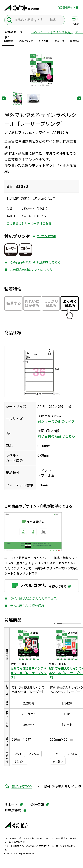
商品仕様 (59, 41)
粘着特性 (44, 41)
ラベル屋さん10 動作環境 (24, 606)
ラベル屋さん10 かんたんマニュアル (32, 598)
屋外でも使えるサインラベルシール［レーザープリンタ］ (29, 673)
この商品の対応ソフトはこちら (28, 269)
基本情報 (8, 41)
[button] (17, 98)
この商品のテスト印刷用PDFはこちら (33, 262)
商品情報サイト (66, 8)
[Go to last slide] (4, 98)
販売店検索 (13, 811)
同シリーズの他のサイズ (56, 421)
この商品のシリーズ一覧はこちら (29, 223)
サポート (11, 805)
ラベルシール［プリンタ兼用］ (52, 32)
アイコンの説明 (44, 237)
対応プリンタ (26, 41)
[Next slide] (79, 98)
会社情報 (37, 805)
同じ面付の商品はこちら (56, 436)
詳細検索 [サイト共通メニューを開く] (75, 24)
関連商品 (75, 41)
